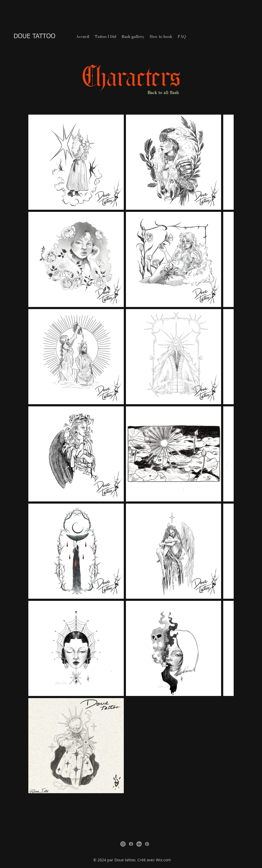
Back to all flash (163, 93)
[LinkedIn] (139, 844)
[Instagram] (123, 844)
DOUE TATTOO (34, 36)
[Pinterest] (147, 844)
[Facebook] (131, 844)
